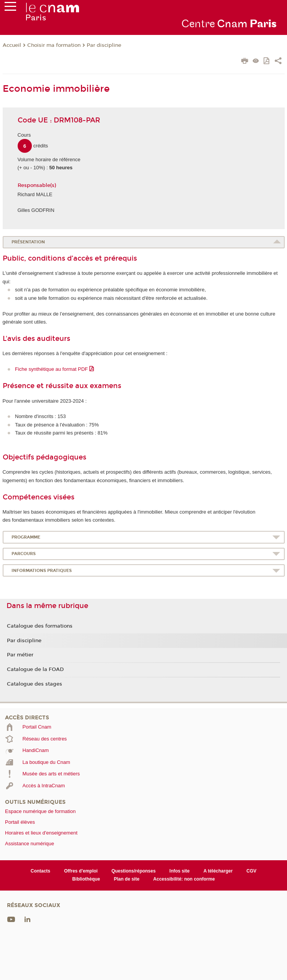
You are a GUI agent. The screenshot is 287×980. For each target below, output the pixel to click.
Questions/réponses (133, 871)
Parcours (24, 554)
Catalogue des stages (35, 684)
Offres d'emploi (81, 871)
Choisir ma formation (54, 45)
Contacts (40, 871)
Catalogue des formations (40, 626)
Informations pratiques (42, 571)
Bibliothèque (86, 879)
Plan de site (127, 879)
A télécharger (218, 871)
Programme (26, 537)
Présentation (28, 242)
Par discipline (104, 45)
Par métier (20, 655)
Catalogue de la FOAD (35, 669)
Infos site (180, 871)
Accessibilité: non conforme (184, 879)
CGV (251, 871)
